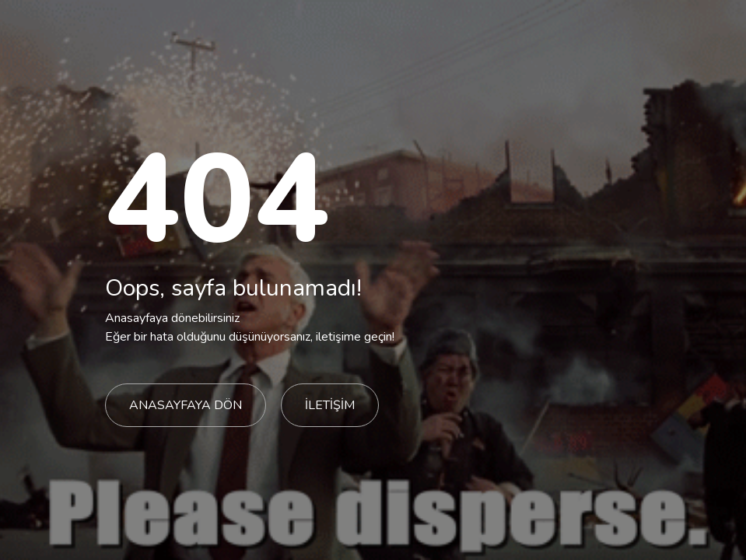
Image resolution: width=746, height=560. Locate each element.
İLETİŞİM (330, 405)
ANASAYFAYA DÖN (186, 405)
